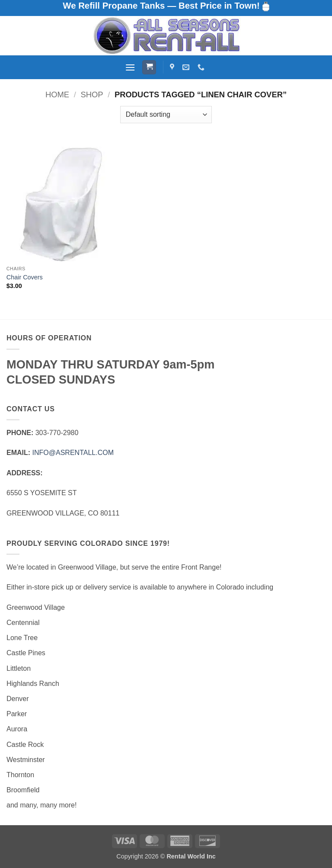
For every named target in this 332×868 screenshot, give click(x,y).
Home (57, 94)
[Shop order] (166, 115)
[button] (130, 67)
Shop (92, 94)
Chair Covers (25, 277)
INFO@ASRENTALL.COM (73, 453)
